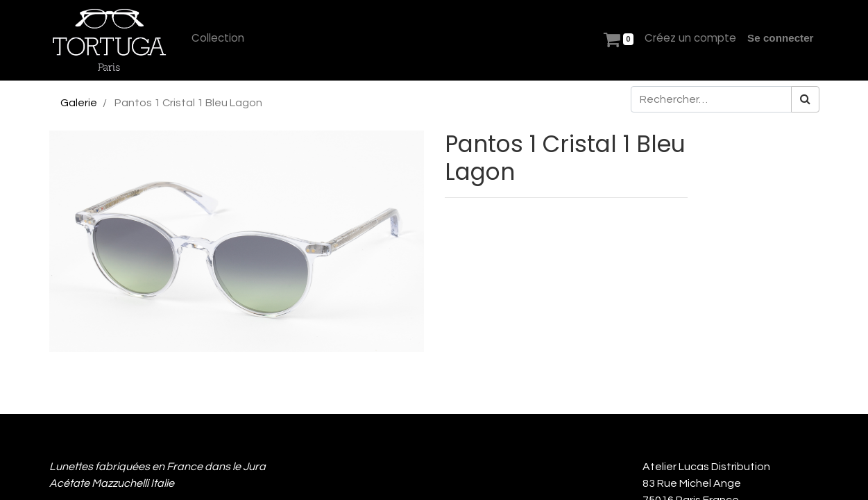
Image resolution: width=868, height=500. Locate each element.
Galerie (79, 103)
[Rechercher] (805, 99)
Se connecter (780, 38)
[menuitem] (218, 39)
